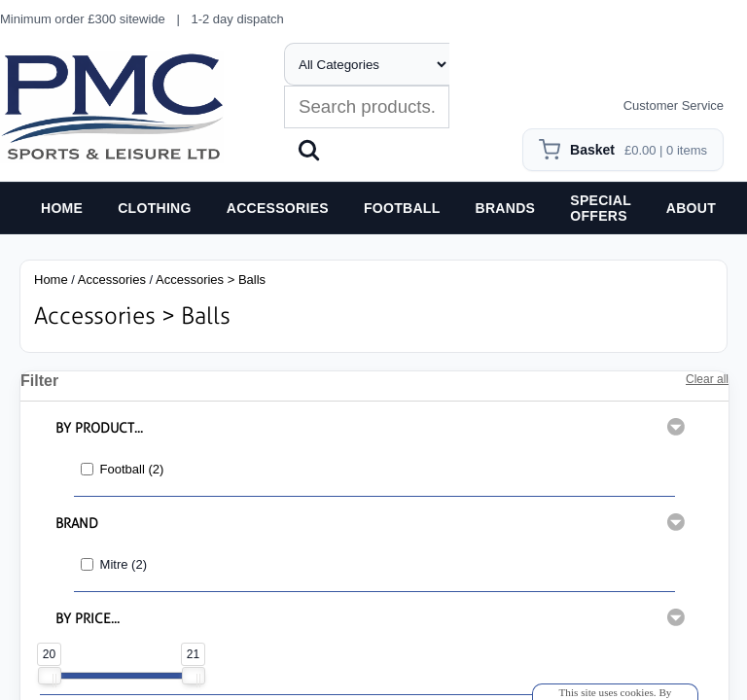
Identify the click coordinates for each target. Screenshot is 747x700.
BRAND (77, 524)
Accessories (112, 280)
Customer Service (674, 105)
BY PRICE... (88, 619)
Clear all (707, 379)
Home (51, 280)
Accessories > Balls (211, 280)
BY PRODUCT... (99, 428)
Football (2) (132, 469)
